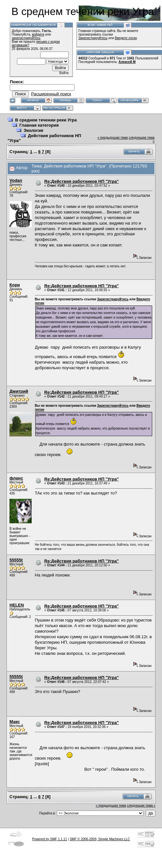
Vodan (16, 180)
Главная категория (39, 125)
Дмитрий (19, 391)
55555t (16, 560)
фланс (16, 478)
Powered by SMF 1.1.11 (49, 839)
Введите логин (126, 38)
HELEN (17, 605)
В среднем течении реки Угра (46, 120)
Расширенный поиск (51, 94)
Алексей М (127, 62)
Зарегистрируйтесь (93, 38)
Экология (33, 130)
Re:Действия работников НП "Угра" (82, 181)
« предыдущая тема (113, 138)
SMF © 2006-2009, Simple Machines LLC (100, 839)
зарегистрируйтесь (26, 38)
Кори (15, 285)
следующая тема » (141, 805)
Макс (15, 722)
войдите (38, 34)
